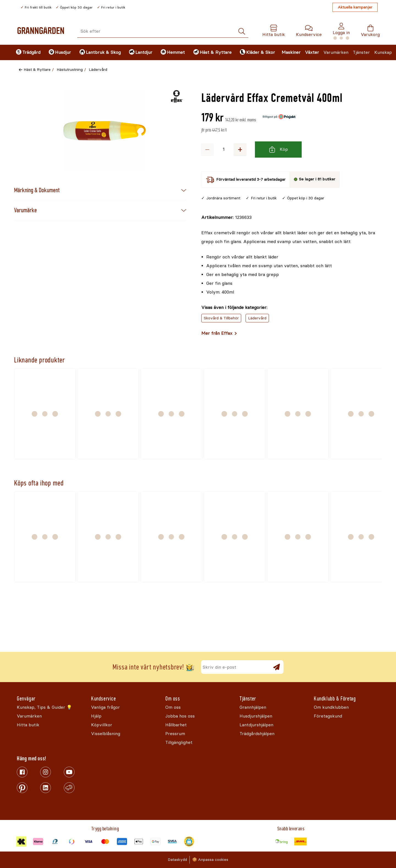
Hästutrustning (70, 70)
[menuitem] (28, 52)
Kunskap (383, 52)
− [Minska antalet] (207, 149)
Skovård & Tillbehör (221, 318)
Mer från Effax (217, 333)
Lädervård (98, 70)
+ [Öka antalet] (240, 149)
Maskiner (291, 52)
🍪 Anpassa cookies (210, 860)
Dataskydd (177, 860)
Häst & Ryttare (37, 70)
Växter (312, 52)
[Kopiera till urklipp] (226, 217)
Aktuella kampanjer (355, 7)
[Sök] (242, 31)
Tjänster (361, 52)
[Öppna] (105, 131)
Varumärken (336, 52)
